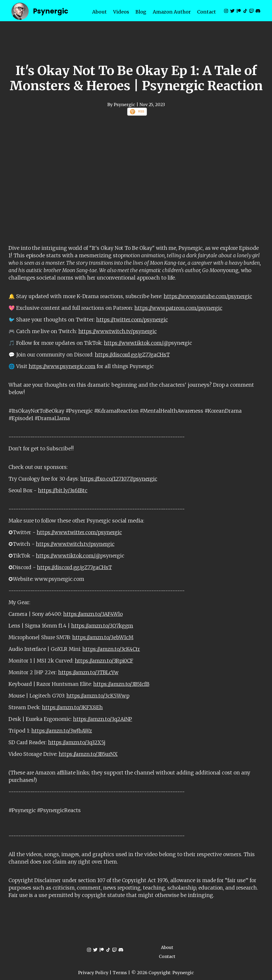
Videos (121, 12)
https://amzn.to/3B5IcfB (121, 684)
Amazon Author (172, 12)
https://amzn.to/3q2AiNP (103, 719)
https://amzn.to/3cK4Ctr (111, 649)
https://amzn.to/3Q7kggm (102, 626)
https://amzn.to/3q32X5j (77, 742)
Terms (120, 973)
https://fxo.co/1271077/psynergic (119, 479)
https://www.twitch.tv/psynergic (118, 331)
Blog (141, 12)
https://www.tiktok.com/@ (136, 343)
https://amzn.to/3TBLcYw (88, 672)
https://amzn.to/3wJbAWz (62, 731)
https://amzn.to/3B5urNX (88, 754)
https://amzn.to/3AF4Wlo (93, 614)
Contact (207, 12)
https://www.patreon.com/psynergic (178, 308)
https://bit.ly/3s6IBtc (63, 490)
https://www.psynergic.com (62, 366)
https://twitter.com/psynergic (132, 320)
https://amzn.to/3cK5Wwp (98, 696)
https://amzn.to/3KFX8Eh (72, 707)
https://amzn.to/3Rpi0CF (104, 661)
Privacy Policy (93, 973)
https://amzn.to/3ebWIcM (103, 637)
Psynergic (51, 11)
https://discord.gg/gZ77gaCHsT (132, 355)
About (99, 12)
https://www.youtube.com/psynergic (208, 296)
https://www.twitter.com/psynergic (79, 532)
